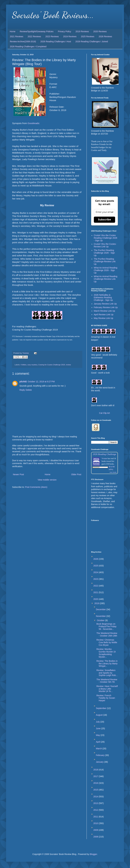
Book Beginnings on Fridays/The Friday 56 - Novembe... (106, 626)
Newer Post (18, 474)
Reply (22, 390)
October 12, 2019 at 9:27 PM (41, 382)
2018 (96, 770)
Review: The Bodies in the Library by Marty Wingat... (107, 664)
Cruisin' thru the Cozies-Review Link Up (105, 245)
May (98, 735)
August (100, 715)
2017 (96, 776)
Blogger (93, 854)
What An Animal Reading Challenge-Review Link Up (106, 279)
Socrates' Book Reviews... (53, 15)
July (98, 722)
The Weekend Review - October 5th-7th (107, 681)
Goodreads (33, 123)
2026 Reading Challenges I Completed (28, 47)
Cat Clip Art (105, 413)
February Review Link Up (106, 307)
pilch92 (23, 382)
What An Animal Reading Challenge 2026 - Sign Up (106, 270)
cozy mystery (32, 365)
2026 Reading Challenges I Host (56, 41)
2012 (96, 810)
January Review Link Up (105, 304)
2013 (96, 803)
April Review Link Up (104, 315)
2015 (96, 790)
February (101, 755)
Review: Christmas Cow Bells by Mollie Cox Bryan (107, 642)
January (100, 762)
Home (13, 31)
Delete (29, 390)
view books (113, 472)
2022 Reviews (34, 36)
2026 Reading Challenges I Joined (92, 41)
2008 (96, 837)
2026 (96, 559)
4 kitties (24, 365)
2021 (96, 592)
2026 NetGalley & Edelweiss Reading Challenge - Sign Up (103, 297)
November (101, 616)
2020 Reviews (100, 31)
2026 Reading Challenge (104, 454)
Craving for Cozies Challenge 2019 (52, 365)
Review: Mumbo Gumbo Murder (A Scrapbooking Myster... (106, 653)
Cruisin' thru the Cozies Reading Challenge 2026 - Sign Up (106, 238)
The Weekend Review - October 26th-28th (107, 634)
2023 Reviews (52, 36)
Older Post (76, 474)
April (98, 742)
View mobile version (47, 480)
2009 (96, 830)
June (99, 728)
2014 (96, 797)
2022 (96, 586)
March (99, 749)
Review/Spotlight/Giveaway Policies (37, 31)
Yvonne (104, 458)
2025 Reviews (88, 36)
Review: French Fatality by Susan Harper (106, 698)
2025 (96, 566)
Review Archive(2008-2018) (23, 41)
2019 (97, 603)
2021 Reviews (17, 36)
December (101, 609)
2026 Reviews (105, 36)
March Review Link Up (104, 311)
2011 (96, 817)
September (101, 708)
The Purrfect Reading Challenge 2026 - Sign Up (104, 253)
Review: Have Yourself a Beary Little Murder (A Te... (107, 689)
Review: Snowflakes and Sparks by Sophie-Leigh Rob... (107, 673)
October (101, 620)
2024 (96, 572)
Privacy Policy (64, 31)
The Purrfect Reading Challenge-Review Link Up (105, 261)
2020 (96, 599)
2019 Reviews (82, 31)
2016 (96, 783)
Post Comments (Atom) (36, 487)
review (68, 365)
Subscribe (104, 220)
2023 (96, 579)
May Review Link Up (104, 318)
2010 (96, 823)
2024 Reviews (70, 36)
